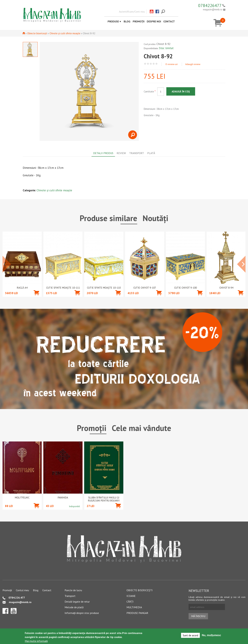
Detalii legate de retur (77, 602)
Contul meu (22, 590)
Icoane (131, 596)
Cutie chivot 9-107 (145, 288)
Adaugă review (193, 64)
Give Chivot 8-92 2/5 (148, 64)
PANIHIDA (63, 498)
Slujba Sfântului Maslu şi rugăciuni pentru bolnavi (104, 499)
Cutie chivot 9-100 (185, 288)
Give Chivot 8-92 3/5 (151, 64)
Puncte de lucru (73, 590)
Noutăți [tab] (155, 218)
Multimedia (134, 607)
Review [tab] (121, 153)
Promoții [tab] (92, 428)
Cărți (130, 602)
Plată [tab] (151, 153)
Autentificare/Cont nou (132, 12)
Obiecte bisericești (37, 33)
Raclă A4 (22, 288)
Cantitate (150, 91)
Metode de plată (74, 607)
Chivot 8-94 (226, 288)
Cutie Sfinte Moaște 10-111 (63, 288)
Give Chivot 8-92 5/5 (157, 64)
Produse (113, 21)
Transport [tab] (137, 153)
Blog (127, 21)
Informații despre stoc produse (82, 613)
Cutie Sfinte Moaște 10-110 (104, 288)
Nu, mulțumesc (211, 635)
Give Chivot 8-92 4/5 (154, 64)
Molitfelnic (22, 498)
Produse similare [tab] (108, 218)
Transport (70, 596)
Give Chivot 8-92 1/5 (145, 64)
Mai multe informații (36, 641)
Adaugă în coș (181, 91)
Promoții (139, 21)
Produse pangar (137, 613)
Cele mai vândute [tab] (141, 428)
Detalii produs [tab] (103, 153)
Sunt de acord (190, 635)
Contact (169, 21)
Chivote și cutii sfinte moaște (65, 33)
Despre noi (154, 21)
